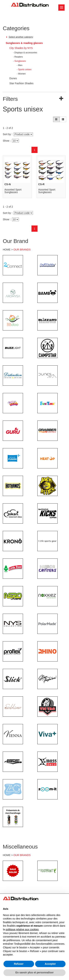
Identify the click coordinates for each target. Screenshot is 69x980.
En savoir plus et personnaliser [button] (35, 972)
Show (6, 141)
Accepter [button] (50, 964)
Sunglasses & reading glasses (24, 43)
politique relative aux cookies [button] (22, 929)
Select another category (21, 37)
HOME (7, 250)
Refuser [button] (19, 964)
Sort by (7, 134)
